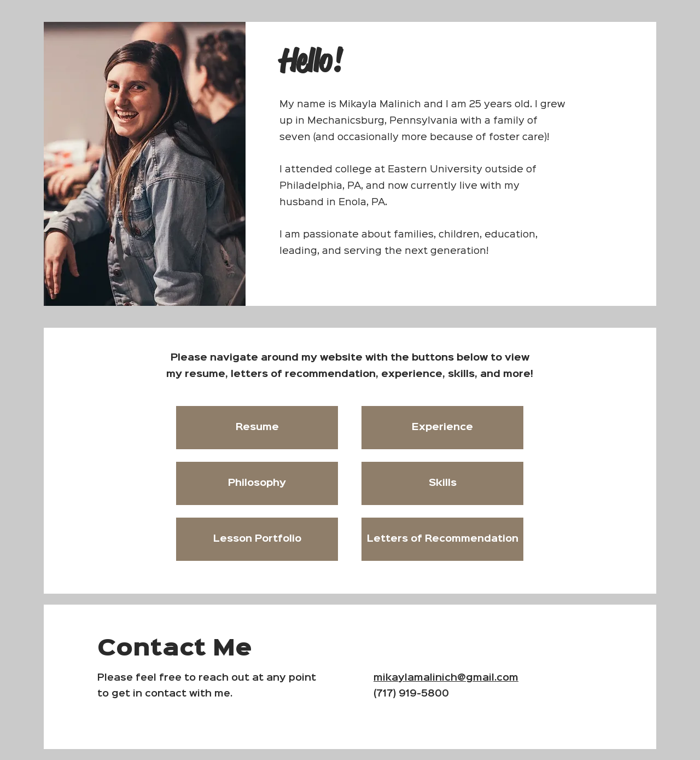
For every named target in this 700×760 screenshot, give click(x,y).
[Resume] (257, 428)
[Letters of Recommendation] (442, 539)
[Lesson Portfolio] (257, 539)
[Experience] (442, 428)
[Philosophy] (257, 483)
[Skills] (442, 483)
